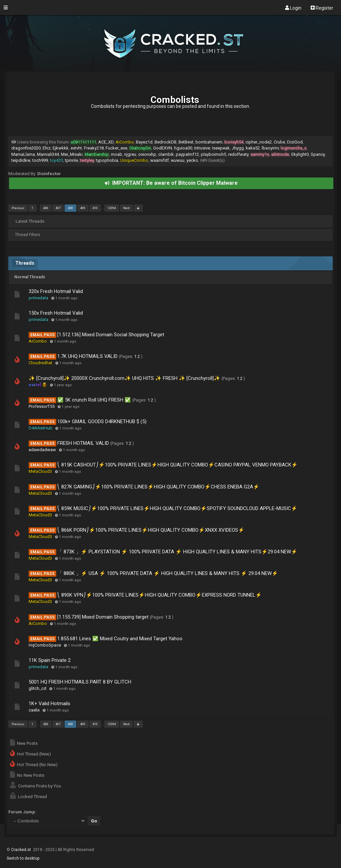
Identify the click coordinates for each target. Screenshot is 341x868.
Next (126, 208)
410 (95, 208)
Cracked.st (21, 850)
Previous (18, 208)
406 (46, 208)
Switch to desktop (23, 858)
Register (322, 8)
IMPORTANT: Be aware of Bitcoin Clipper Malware (171, 183)
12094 (112, 208)
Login (293, 8)
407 (58, 208)
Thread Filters (28, 235)
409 (83, 208)
